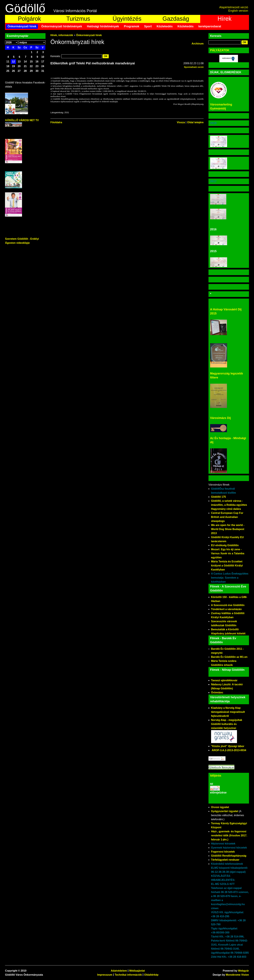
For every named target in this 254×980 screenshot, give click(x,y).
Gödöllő (25, 8)
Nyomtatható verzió (194, 67)
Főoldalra (56, 122)
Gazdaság (176, 19)
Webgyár (243, 971)
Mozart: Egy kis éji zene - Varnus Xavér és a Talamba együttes (228, 553)
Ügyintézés (127, 19)
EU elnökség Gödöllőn (225, 545)
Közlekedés (165, 26)
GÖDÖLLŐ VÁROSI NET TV (22, 120)
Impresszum (105, 975)
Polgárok (29, 19)
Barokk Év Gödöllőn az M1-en (229, 657)
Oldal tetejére (195, 122)
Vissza (181, 122)
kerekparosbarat (210, 26)
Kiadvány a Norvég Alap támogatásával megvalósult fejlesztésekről (228, 712)
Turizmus (78, 19)
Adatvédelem (119, 971)
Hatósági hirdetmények (103, 26)
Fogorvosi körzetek (223, 852)
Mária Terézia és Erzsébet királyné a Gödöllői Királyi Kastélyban (227, 566)
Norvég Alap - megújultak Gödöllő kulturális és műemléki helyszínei (227, 724)
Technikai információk (128, 975)
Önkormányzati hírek (22, 26)
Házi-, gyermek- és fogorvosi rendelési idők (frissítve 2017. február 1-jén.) (229, 835)
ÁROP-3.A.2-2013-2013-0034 (229, 750)
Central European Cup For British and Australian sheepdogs (227, 517)
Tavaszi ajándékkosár (224, 680)
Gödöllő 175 (219, 497)
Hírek (225, 19)
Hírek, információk (62, 35)
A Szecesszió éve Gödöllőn (228, 605)
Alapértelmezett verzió (234, 7)
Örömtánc (217, 693)
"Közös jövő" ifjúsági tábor (228, 746)
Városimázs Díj (220, 418)
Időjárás (216, 776)
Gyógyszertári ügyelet (225, 811)
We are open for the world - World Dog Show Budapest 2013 (228, 529)
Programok (132, 26)
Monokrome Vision (237, 975)
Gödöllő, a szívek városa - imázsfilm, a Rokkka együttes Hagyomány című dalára (229, 505)
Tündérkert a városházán (226, 609)
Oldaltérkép (151, 975)
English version (238, 11)
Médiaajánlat (137, 971)
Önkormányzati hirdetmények (62, 26)
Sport (148, 26)
